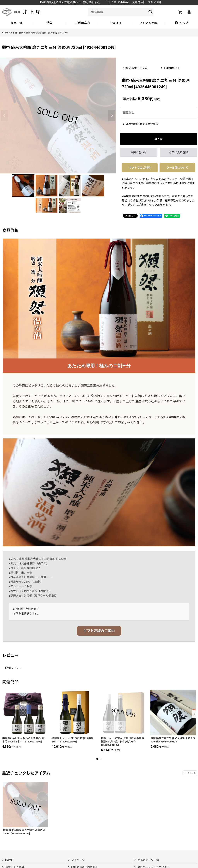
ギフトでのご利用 (140, 168)
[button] (181, 23)
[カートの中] (180, 12)
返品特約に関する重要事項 (141, 124)
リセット (190, 773)
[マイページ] (189, 12)
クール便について (177, 168)
